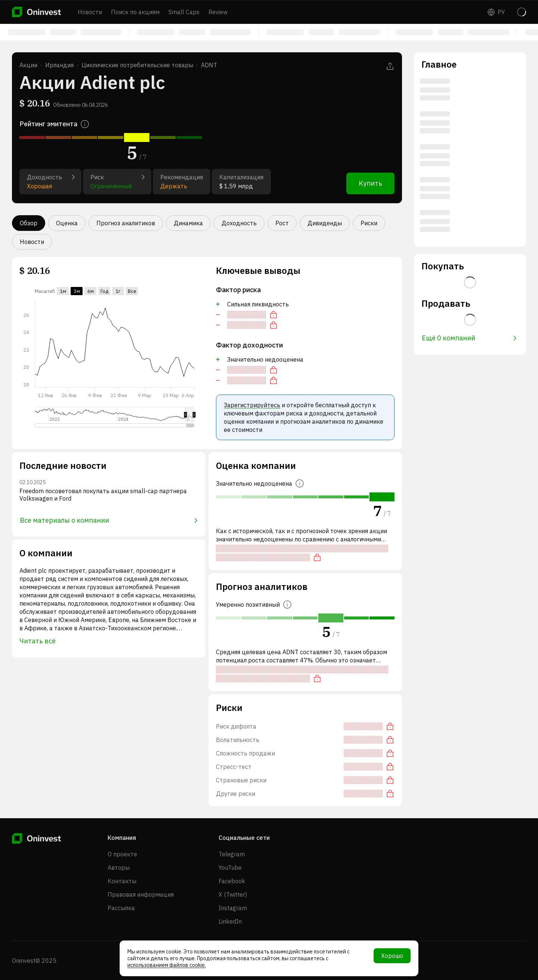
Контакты (122, 881)
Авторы (119, 868)
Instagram (233, 908)
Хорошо (392, 956)
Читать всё (38, 641)
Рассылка (121, 908)
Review (218, 12)
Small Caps (184, 12)
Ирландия (59, 65)
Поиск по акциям (135, 12)
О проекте (122, 854)
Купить (370, 183)
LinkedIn (230, 921)
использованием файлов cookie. (167, 965)
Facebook (232, 881)
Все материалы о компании (109, 520)
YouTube (230, 868)
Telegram (232, 854)
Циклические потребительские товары (137, 65)
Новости (90, 12)
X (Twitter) (233, 894)
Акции (28, 65)
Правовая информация (141, 894)
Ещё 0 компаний (469, 338)
